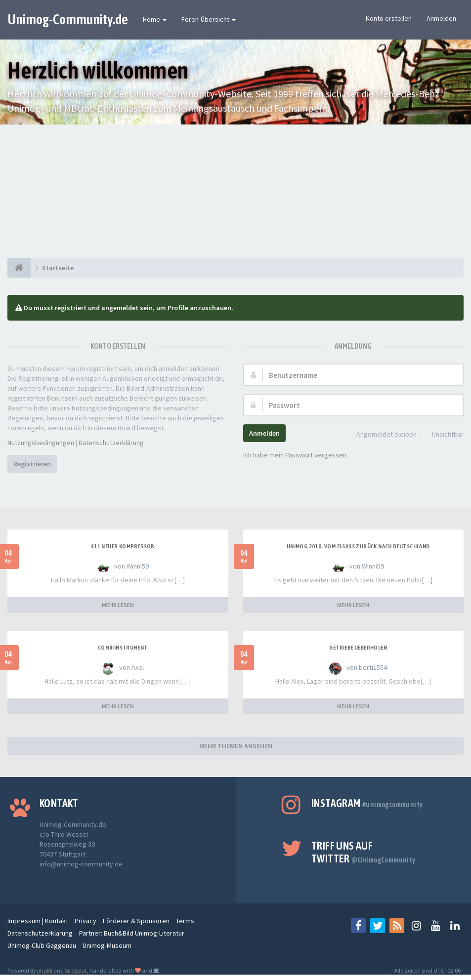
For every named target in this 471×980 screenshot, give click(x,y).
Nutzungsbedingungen (41, 443)
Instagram (367, 803)
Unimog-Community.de (68, 19)
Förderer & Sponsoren (136, 921)
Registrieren (32, 464)
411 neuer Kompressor (123, 546)
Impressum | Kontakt (38, 921)
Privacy (86, 921)
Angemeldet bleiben (381, 435)
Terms (185, 921)
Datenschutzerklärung (111, 443)
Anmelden (441, 18)
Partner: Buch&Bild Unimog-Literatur (132, 933)
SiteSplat (76, 970)
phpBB (45, 970)
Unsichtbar (442, 435)
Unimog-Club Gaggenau (42, 945)
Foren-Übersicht (209, 19)
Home (155, 19)
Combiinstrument (123, 648)
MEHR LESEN (118, 605)
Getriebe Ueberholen (358, 648)
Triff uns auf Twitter (364, 852)
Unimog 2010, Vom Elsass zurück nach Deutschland (358, 546)
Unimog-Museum (107, 945)
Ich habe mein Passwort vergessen (295, 455)
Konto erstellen (389, 18)
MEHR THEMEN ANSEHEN (236, 746)
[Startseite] (19, 268)
